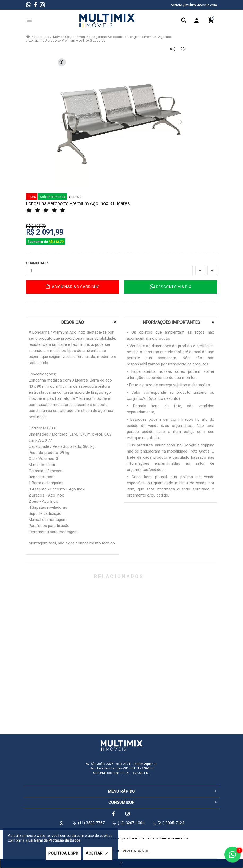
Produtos (42, 37)
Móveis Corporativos (69, 37)
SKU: (71, 197)
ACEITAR (98, 854)
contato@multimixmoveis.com (194, 5)
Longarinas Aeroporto (106, 37)
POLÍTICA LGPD (63, 853)
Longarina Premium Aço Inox (150, 37)
